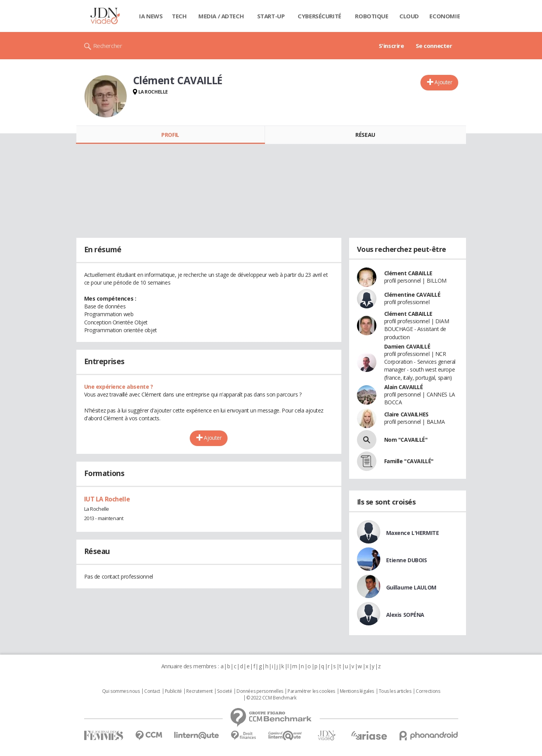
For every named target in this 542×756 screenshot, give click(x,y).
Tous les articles (395, 691)
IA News (151, 16)
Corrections (428, 691)
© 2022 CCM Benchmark (271, 698)
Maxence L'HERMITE (413, 533)
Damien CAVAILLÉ (407, 346)
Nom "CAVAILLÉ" (406, 440)
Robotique (372, 16)
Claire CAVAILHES (406, 414)
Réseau (365, 135)
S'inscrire (391, 46)
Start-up (271, 16)
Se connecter (434, 46)
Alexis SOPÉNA (405, 615)
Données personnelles (260, 691)
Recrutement (199, 691)
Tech (179, 16)
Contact (152, 691)
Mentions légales (357, 691)
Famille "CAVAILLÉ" (409, 461)
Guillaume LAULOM (411, 587)
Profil (170, 135)
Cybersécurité (320, 16)
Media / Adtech (221, 16)
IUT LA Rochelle (107, 499)
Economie (445, 16)
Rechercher (108, 46)
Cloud (409, 16)
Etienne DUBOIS (407, 560)
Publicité (173, 691)
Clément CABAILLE (408, 273)
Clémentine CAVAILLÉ (412, 295)
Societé (224, 691)
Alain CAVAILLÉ (404, 387)
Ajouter (443, 82)
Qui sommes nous (121, 691)
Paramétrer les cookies (311, 691)
